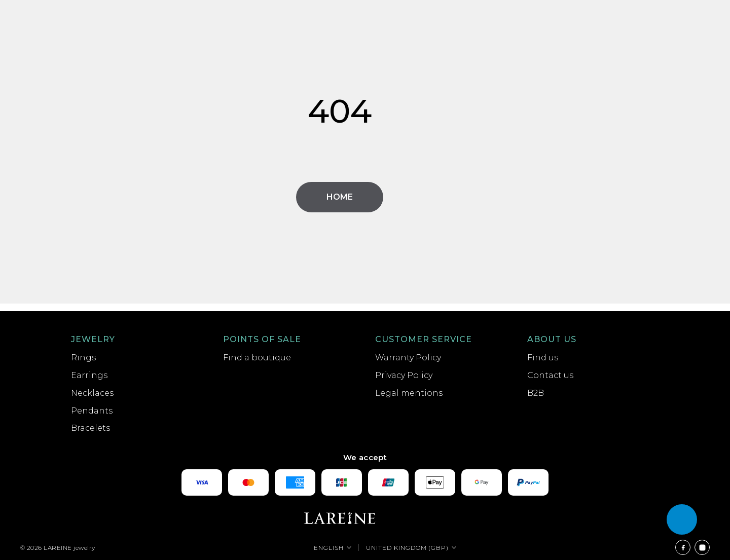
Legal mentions (409, 393)
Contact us (550, 375)
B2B (536, 393)
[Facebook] (683, 547)
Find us (543, 358)
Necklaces (92, 393)
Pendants (92, 411)
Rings (83, 358)
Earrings (89, 375)
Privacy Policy (404, 375)
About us (552, 339)
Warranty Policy (408, 358)
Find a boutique (257, 358)
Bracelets (90, 428)
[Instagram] (702, 547)
